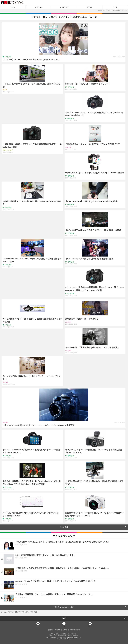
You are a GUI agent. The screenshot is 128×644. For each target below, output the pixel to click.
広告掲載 (58, 630)
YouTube (90, 626)
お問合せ (51, 630)
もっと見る (64, 527)
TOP (64, 618)
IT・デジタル (38, 7)
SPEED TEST (64, 7)
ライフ (115, 7)
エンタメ (90, 7)
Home (38, 626)
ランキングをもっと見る (64, 607)
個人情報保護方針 (75, 630)
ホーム (13, 7)
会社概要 (65, 630)
